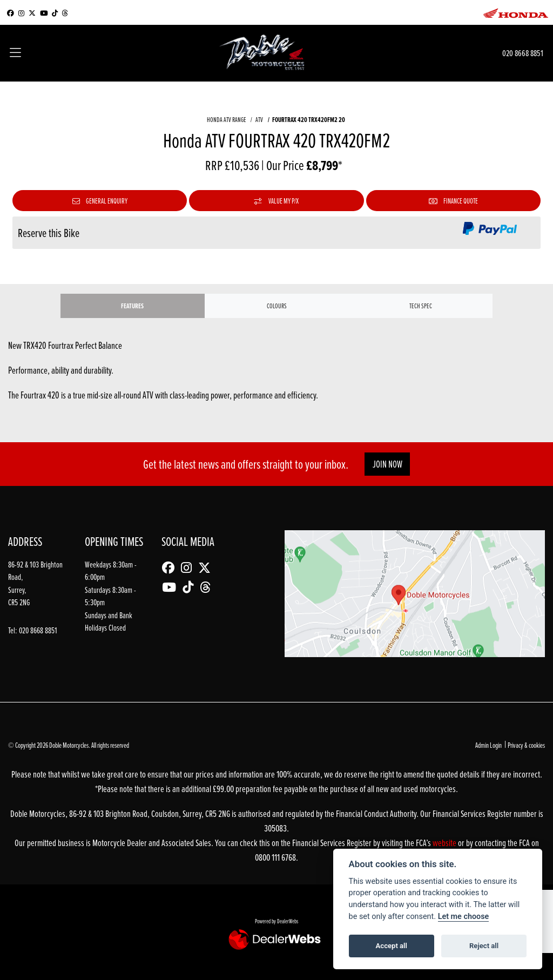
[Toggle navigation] (15, 53)
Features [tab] (132, 306)
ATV (259, 119)
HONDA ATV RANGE (227, 119)
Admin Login (488, 745)
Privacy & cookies (526, 745)
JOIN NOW (387, 464)
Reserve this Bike (49, 233)
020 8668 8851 (523, 53)
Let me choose (464, 917)
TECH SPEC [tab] (421, 306)
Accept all (392, 946)
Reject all (484, 946)
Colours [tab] (277, 306)
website (445, 843)
